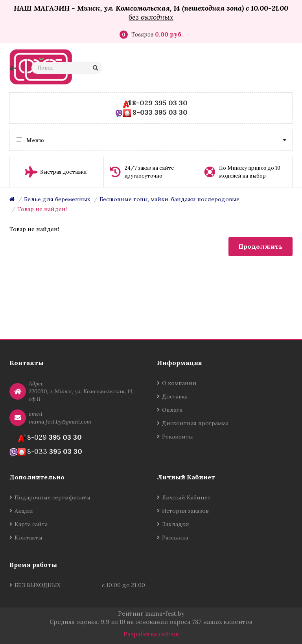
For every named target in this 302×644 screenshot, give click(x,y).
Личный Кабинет (186, 497)
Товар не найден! (42, 209)
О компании (179, 383)
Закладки (176, 524)
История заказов (185, 511)
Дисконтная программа (195, 423)
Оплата (172, 410)
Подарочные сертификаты (52, 497)
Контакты (29, 538)
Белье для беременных (57, 199)
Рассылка (175, 538)
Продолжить (261, 246)
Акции (24, 511)
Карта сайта (31, 524)
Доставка (175, 396)
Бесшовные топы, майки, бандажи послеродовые (169, 199)
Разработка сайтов (151, 634)
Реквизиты (178, 437)
